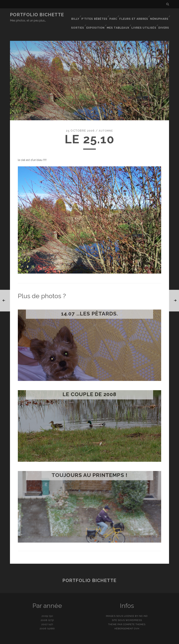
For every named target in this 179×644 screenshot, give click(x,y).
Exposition (98, 19)
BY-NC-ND (141, 605)
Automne (106, 119)
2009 (45, 605)
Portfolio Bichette (37, 15)
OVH (137, 617)
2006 (43, 617)
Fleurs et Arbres (135, 15)
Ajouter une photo (107, 640)
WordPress (134, 609)
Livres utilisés (145, 19)
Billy (77, 15)
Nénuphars (159, 15)
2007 (45, 613)
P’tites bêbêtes (96, 15)
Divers (164, 19)
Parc (115, 15)
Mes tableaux (120, 19)
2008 (44, 609)
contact (83, 640)
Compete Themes (134, 613)
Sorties (80, 19)
